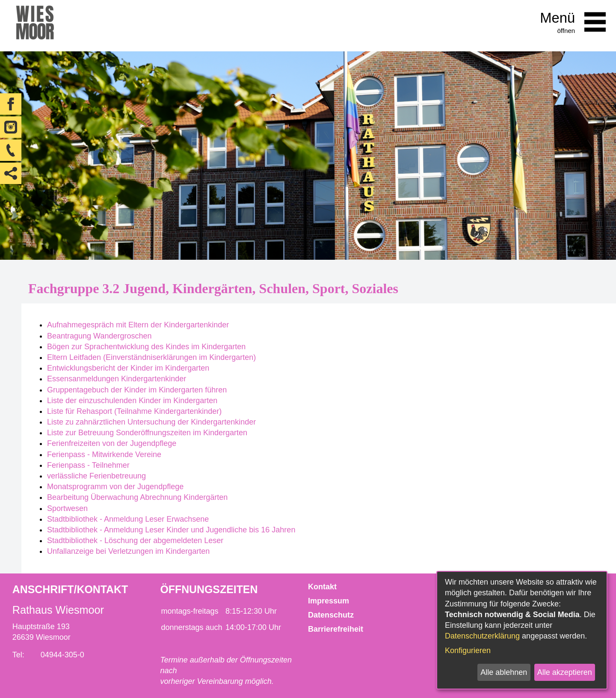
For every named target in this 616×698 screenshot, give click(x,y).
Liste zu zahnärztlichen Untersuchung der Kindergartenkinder (151, 422)
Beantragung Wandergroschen (99, 336)
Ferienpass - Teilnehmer (88, 465)
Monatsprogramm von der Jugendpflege (115, 487)
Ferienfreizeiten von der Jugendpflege (112, 443)
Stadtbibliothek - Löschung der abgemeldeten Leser (135, 541)
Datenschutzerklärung (482, 636)
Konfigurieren (468, 650)
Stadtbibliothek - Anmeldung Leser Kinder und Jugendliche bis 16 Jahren (171, 530)
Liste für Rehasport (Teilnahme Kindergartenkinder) (134, 411)
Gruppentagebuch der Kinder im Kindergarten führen (137, 390)
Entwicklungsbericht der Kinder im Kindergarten (128, 368)
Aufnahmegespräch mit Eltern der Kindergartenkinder (138, 325)
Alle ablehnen (504, 672)
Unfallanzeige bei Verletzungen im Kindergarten (128, 551)
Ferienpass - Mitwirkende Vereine (104, 454)
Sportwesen (67, 508)
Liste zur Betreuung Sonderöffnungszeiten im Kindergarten (147, 433)
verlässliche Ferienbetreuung (96, 476)
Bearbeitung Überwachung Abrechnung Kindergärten (137, 497)
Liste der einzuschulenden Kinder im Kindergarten (132, 401)
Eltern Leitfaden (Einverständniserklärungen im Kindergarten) (151, 357)
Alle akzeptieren (565, 672)
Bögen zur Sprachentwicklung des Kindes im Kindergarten (146, 347)
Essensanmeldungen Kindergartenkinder (117, 379)
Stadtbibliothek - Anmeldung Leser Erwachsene (128, 519)
